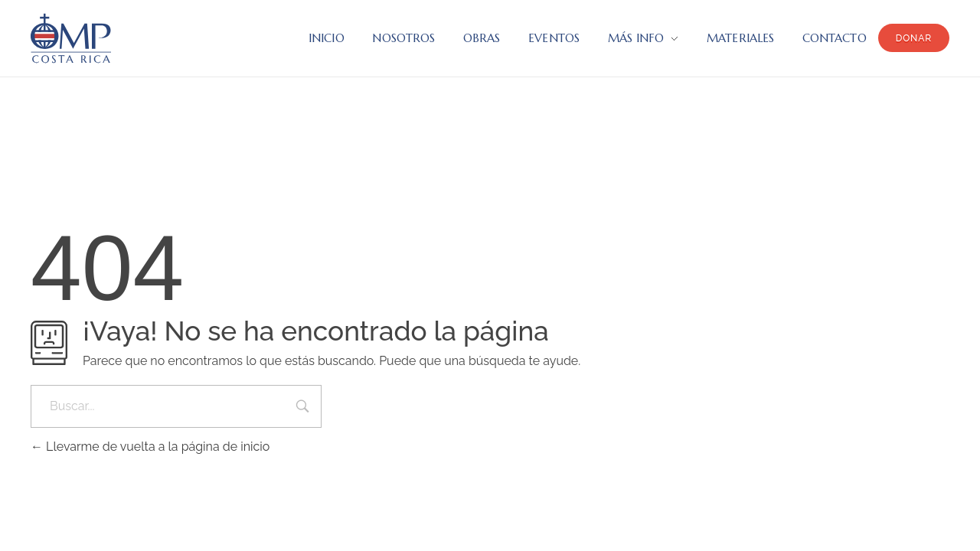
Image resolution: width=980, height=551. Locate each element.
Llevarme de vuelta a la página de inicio (150, 447)
